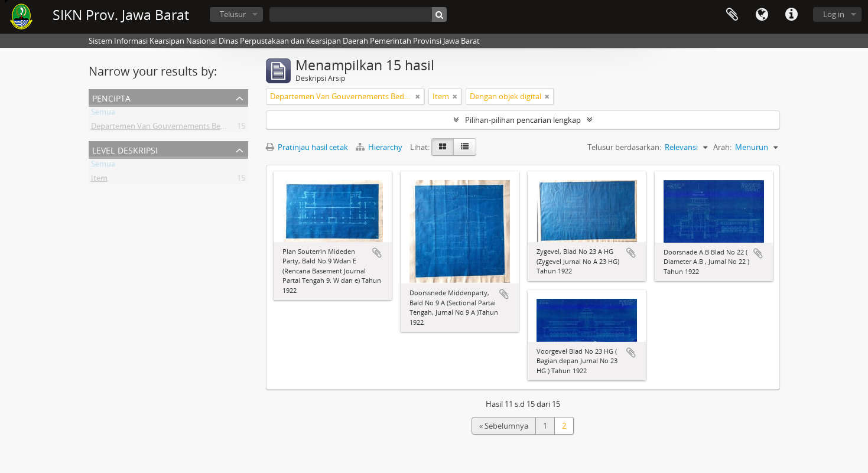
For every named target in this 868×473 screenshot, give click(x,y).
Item (99, 180)
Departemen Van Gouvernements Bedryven (168, 128)
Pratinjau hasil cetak (307, 147)
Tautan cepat (791, 15)
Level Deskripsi (125, 149)
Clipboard (732, 15)
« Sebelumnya (504, 426)
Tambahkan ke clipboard (377, 253)
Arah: (722, 147)
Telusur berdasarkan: (624, 147)
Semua (103, 114)
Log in (834, 14)
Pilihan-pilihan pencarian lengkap (523, 120)
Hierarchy (380, 147)
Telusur (233, 14)
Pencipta (111, 97)
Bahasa (762, 15)
